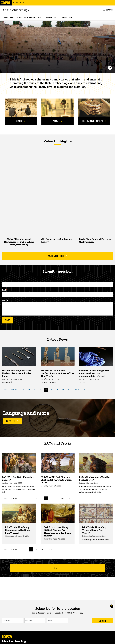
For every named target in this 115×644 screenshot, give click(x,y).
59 (64, 389)
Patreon (49, 17)
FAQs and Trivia (57, 443)
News (12, 17)
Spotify (41, 17)
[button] (108, 10)
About (56, 17)
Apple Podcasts (30, 17)
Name (4, 280)
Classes (5, 17)
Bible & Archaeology (16, 10)
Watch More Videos (57, 256)
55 (41, 389)
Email (4, 290)
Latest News (57, 339)
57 (52, 389)
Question (5, 300)
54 (35, 389)
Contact (64, 17)
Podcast (57, 121)
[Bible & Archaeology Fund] (94, 108)
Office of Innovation (19, 3)
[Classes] (21, 108)
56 (47, 390)
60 (69, 389)
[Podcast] (57, 108)
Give (71, 17)
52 (24, 389)
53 (30, 389)
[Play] (110, 68)
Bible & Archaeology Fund (94, 121)
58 (58, 389)
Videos (19, 17)
